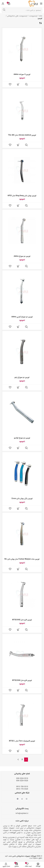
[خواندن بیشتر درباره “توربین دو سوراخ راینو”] (18, 387)
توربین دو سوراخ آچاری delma (22, 317)
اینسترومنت (33, 16)
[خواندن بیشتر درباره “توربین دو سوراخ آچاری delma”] (18, 327)
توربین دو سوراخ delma (22, 256)
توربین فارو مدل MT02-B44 (22, 680)
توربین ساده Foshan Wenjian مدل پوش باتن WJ (22, 559)
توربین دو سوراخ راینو (22, 377)
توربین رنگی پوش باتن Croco (22, 498)
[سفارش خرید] (40, 23)
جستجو (4, 10)
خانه (41, 16)
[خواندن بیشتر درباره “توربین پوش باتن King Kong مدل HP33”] (18, 205)
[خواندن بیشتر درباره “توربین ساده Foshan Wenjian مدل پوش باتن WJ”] (18, 569)
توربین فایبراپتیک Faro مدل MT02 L (22, 741)
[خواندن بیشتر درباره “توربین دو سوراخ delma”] (18, 266)
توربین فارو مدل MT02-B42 (22, 620)
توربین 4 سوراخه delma (22, 74)
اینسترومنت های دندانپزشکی (17, 16)
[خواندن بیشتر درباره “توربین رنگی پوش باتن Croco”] (18, 508)
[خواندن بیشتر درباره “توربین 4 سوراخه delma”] (18, 84)
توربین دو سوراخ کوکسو (22, 438)
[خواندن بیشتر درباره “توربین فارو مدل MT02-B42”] (18, 630)
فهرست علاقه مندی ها (10, 84)
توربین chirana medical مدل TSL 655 (22, 135)
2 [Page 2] (22, 760)
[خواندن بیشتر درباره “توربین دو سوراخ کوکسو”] (18, 448)
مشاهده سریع (26, 84)
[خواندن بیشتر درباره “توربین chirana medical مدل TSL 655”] (18, 145)
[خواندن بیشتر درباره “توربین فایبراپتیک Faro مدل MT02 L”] (18, 751)
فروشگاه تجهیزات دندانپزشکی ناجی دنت (22, 856)
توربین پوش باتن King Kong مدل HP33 (22, 196)
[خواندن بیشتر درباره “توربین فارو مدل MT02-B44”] (18, 690)
